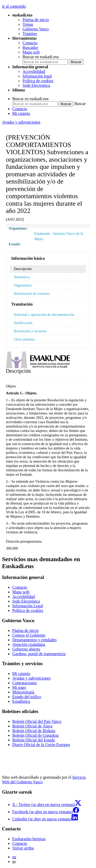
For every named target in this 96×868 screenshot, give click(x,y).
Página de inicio (36, 20)
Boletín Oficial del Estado (34, 740)
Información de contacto (32, 293)
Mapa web (31, 52)
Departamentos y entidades (34, 640)
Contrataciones (25, 683)
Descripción (23, 269)
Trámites (30, 34)
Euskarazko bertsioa (29, 839)
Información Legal (28, 606)
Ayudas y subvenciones (21, 122)
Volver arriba (23, 848)
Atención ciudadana (29, 644)
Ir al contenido (14, 6)
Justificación (23, 323)
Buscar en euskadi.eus (41, 57)
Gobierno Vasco (36, 29)
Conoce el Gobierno (29, 635)
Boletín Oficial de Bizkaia (34, 731)
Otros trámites (24, 339)
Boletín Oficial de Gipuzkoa (35, 735)
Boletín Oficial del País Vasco (37, 721)
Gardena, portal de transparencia (39, 654)
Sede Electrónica (36, 85)
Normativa (22, 277)
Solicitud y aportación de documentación (44, 315)
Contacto (30, 43)
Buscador (30, 47)
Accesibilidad (34, 71)
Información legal (37, 76)
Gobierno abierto (26, 649)
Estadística (21, 701)
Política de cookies (38, 81)
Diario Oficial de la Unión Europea (41, 745)
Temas (28, 24)
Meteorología (23, 692)
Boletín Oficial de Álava (32, 726)
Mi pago (19, 687)
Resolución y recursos (30, 331)
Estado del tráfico (27, 697)
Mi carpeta (21, 113)
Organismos (23, 285)
